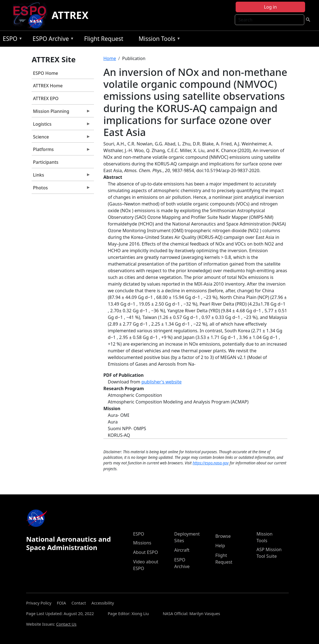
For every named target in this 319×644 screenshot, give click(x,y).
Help (220, 546)
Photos (61, 189)
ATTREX (70, 15)
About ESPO (145, 552)
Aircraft (182, 550)
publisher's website (162, 382)
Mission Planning (61, 113)
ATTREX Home (48, 86)
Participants (46, 162)
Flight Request (104, 39)
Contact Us (66, 624)
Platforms (61, 151)
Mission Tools (158, 40)
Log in (270, 7)
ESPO (11, 40)
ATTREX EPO (46, 98)
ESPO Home (46, 73)
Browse (223, 536)
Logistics (61, 125)
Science (61, 138)
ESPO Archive (52, 40)
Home (110, 58)
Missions (142, 543)
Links (61, 176)
